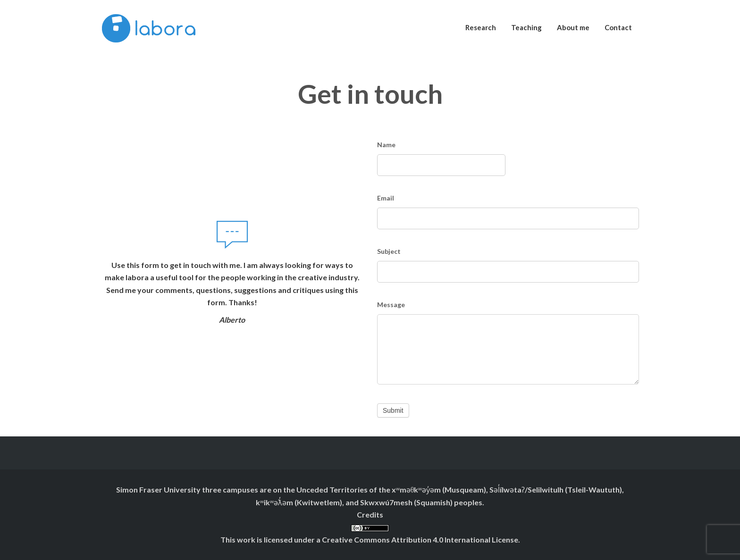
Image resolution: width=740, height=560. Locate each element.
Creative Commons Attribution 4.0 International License (420, 539)
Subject (389, 251)
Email (386, 198)
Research (481, 27)
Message (391, 305)
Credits (370, 514)
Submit (393, 410)
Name (386, 145)
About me (573, 27)
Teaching (526, 27)
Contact (618, 27)
